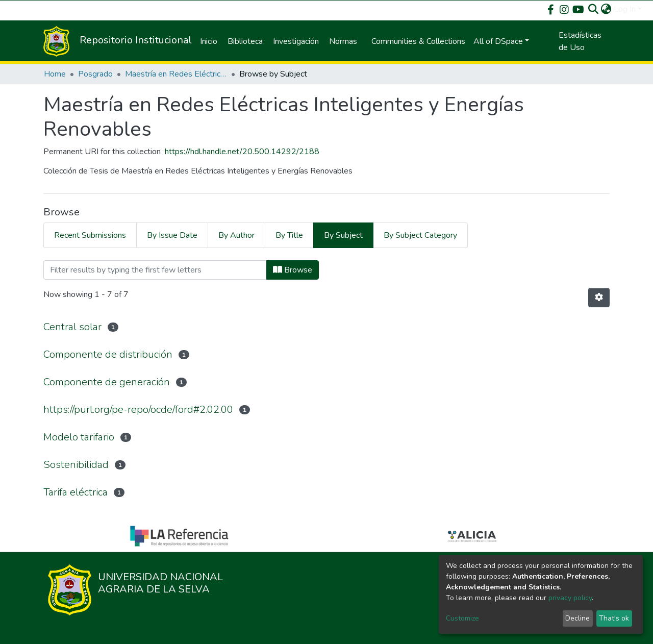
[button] (606, 9)
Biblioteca (245, 41)
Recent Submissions (90, 235)
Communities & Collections (418, 41)
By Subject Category (420, 235)
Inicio (209, 41)
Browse (293, 270)
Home (55, 74)
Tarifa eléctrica (76, 492)
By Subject (343, 235)
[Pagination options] (599, 298)
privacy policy (570, 598)
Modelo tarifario (79, 437)
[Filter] (155, 270)
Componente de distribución (108, 354)
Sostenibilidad (76, 465)
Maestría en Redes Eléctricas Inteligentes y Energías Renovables (176, 74)
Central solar (72, 327)
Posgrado (95, 74)
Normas (343, 41)
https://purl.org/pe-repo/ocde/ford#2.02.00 (138, 410)
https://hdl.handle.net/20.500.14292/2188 (242, 152)
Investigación (296, 41)
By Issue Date (172, 235)
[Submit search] (594, 9)
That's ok (614, 618)
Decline (577, 618)
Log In (625, 9)
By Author (236, 235)
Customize (462, 618)
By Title (289, 235)
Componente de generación (107, 382)
